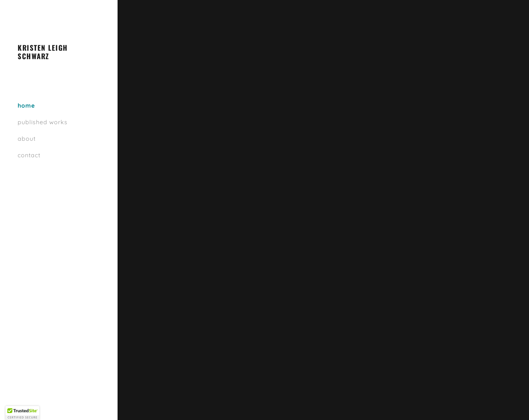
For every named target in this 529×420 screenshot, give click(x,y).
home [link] (26, 105)
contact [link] (29, 155)
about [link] (27, 139)
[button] (22, 413)
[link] (59, 57)
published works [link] (43, 122)
